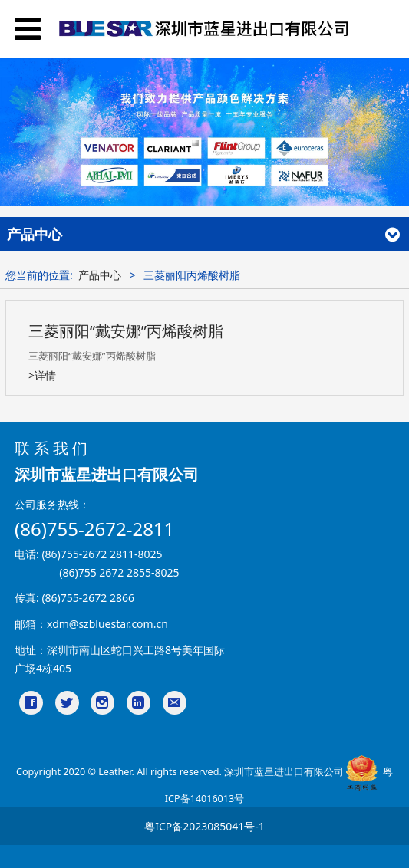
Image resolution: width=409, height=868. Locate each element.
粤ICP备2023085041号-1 (204, 826)
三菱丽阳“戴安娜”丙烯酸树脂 (126, 331)
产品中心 (100, 275)
